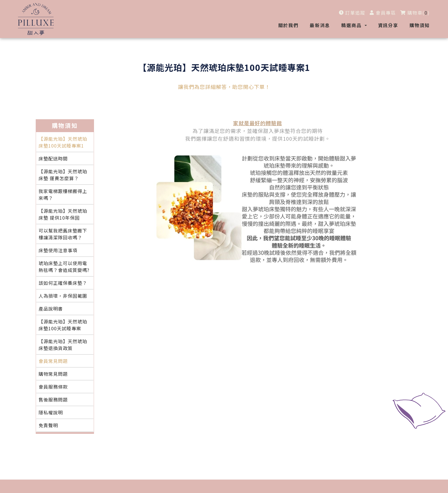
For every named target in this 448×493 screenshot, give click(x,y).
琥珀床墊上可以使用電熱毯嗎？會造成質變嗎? (64, 267)
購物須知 (420, 25)
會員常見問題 (53, 361)
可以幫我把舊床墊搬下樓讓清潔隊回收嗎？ (63, 234)
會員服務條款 (53, 387)
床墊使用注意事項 (58, 250)
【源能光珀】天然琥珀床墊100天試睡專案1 (63, 142)
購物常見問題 (53, 374)
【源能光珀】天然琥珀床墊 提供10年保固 (63, 214)
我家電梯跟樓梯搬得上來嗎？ (63, 194)
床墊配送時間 (53, 158)
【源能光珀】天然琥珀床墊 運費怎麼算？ (63, 175)
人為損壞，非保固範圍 (63, 296)
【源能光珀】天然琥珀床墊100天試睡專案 (63, 325)
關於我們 (288, 25)
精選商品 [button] (352, 25)
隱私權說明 (51, 412)
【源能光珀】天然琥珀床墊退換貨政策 (63, 345)
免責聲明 (48, 425)
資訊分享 (388, 25)
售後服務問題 (53, 399)
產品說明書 (51, 309)
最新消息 (320, 25)
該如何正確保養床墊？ (63, 283)
